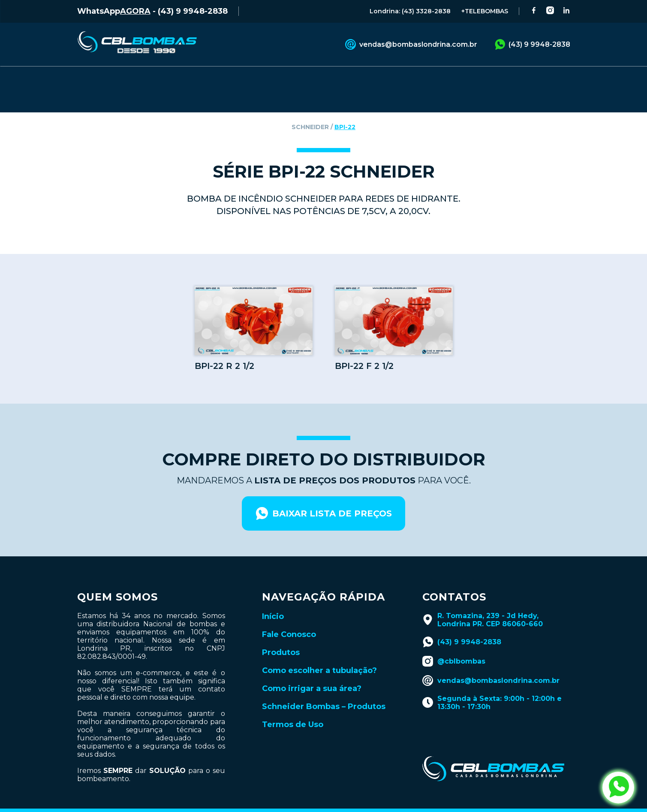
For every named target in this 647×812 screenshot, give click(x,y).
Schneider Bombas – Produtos (324, 689)
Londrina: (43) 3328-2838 (410, 11)
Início (273, 599)
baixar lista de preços (323, 496)
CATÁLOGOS (301, 79)
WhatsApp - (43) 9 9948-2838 (152, 11)
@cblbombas (454, 644)
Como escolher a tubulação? (319, 653)
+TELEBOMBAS (485, 11)
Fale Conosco (289, 617)
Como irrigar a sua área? (312, 671)
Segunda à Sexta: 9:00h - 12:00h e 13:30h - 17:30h (492, 685)
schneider (310, 109)
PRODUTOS (145, 79)
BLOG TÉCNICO (378, 79)
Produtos (281, 635)
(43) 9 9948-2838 (532, 44)
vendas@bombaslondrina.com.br (411, 44)
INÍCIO (89, 79)
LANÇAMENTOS (462, 79)
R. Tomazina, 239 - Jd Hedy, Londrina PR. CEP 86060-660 (483, 602)
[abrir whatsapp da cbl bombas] (618, 788)
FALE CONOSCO (222, 79)
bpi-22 (345, 109)
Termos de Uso (293, 707)
